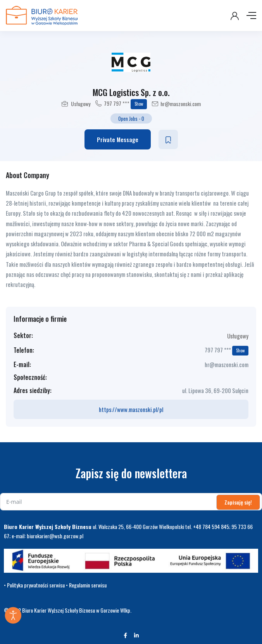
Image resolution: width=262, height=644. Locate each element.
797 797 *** (125, 104)
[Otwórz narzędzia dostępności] (13, 615)
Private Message (118, 139)
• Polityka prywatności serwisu (34, 585)
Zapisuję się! (238, 502)
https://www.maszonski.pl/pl (131, 409)
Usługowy (81, 104)
